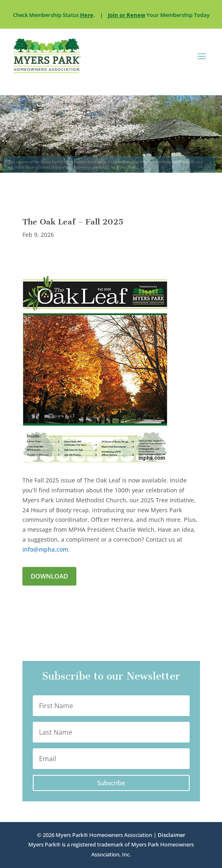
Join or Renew (127, 15)
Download (49, 576)
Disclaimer (172, 835)
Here (87, 15)
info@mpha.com (45, 549)
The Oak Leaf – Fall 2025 (73, 222)
